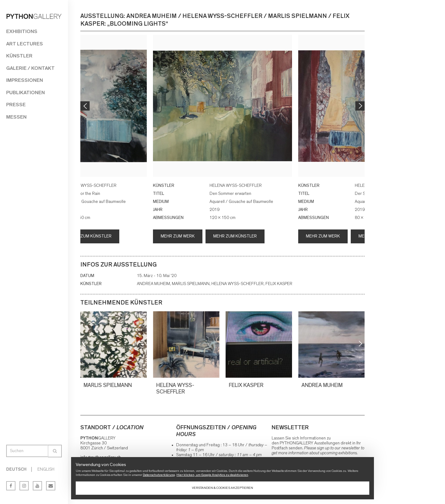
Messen (16, 117)
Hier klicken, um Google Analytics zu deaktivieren (212, 475)
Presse (16, 105)
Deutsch (16, 469)
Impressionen (25, 80)
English (46, 469)
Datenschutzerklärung (159, 475)
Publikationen (25, 92)
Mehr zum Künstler (90, 236)
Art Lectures (25, 44)
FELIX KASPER (247, 385)
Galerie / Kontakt (30, 68)
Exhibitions (22, 31)
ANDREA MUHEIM (323, 385)
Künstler (19, 56)
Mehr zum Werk (178, 236)
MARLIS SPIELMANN (108, 385)
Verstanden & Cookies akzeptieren (222, 488)
